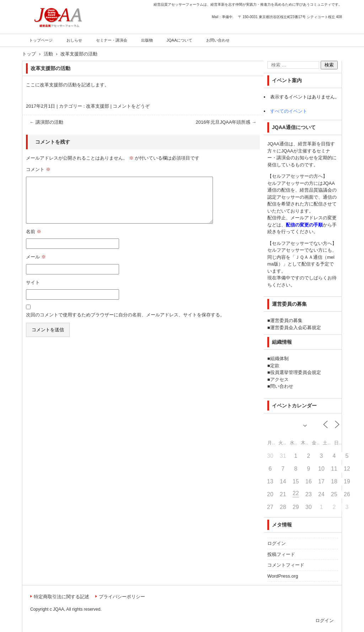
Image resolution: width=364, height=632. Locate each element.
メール (36, 257)
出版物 (147, 40)
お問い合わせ (218, 40)
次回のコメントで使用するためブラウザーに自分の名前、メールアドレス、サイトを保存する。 (125, 315)
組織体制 (279, 358)
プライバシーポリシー (122, 597)
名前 (34, 232)
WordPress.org (283, 576)
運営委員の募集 (286, 320)
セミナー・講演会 (112, 40)
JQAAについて (180, 40)
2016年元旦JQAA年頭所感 (226, 122)
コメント (38, 169)
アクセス (279, 379)
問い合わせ (282, 386)
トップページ (41, 40)
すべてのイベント (289, 111)
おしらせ (74, 40)
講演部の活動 (46, 122)
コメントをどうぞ (131, 106)
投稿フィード (281, 554)
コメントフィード (286, 565)
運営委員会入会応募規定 (296, 328)
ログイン (277, 543)
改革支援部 (98, 106)
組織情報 (282, 342)
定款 (275, 366)
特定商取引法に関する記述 (61, 597)
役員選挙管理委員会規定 (296, 372)
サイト (33, 282)
